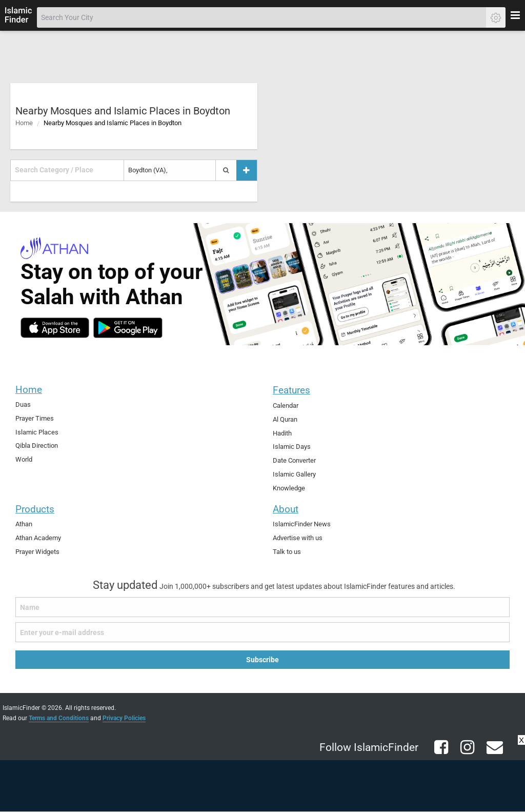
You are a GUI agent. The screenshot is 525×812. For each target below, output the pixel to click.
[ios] (55, 328)
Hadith (282, 433)
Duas (23, 404)
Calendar (286, 405)
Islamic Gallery (294, 474)
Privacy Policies (124, 718)
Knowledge (289, 488)
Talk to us (287, 552)
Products (35, 509)
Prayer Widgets (37, 552)
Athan (24, 524)
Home (24, 123)
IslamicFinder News (302, 524)
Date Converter (294, 460)
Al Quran (285, 419)
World (24, 459)
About (286, 509)
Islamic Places (37, 432)
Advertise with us (298, 538)
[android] (128, 328)
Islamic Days (292, 447)
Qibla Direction (37, 445)
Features (291, 390)
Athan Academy (38, 538)
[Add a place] (247, 170)
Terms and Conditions (59, 718)
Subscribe (262, 660)
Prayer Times (35, 418)
